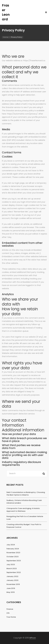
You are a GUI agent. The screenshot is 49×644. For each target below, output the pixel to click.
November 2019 (13, 584)
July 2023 (11, 564)
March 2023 (12, 569)
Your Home (11, 617)
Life (8, 613)
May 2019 (10, 592)
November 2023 (13, 553)
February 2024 (13, 549)
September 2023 (14, 561)
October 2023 (12, 557)
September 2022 (14, 572)
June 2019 (11, 588)
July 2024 (11, 545)
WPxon (33, 638)
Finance (10, 609)
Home (6, 37)
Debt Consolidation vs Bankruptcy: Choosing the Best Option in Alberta (26, 494)
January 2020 (12, 580)
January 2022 (12, 576)
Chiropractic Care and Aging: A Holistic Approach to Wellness (23, 510)
